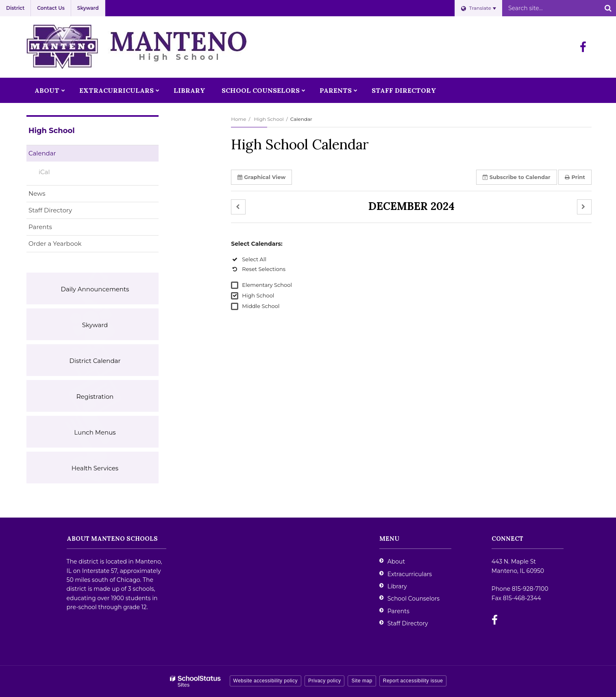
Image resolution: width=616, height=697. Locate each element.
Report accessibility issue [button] (413, 681)
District (15, 8)
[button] (238, 207)
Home (238, 119)
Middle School (261, 306)
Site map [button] (362, 681)
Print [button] (575, 177)
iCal (44, 172)
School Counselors (414, 599)
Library (397, 586)
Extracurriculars (410, 574)
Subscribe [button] (517, 177)
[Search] (608, 8)
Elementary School (267, 285)
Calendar (42, 153)
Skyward (88, 8)
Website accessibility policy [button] (266, 681)
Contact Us (51, 8)
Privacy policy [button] (324, 681)
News (37, 193)
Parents (40, 227)
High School (269, 119)
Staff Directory (50, 210)
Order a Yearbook (68, 245)
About (396, 562)
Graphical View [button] (261, 177)
